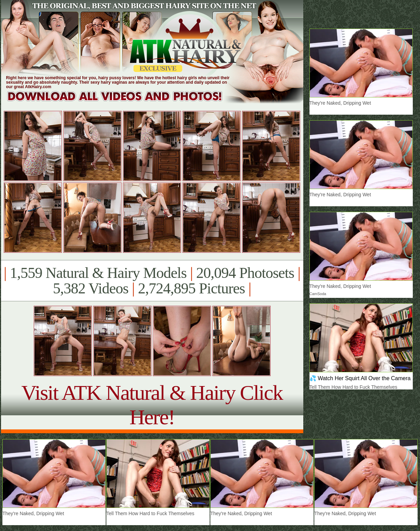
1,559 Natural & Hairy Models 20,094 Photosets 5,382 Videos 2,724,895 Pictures (152, 281)
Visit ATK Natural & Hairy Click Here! (152, 405)
